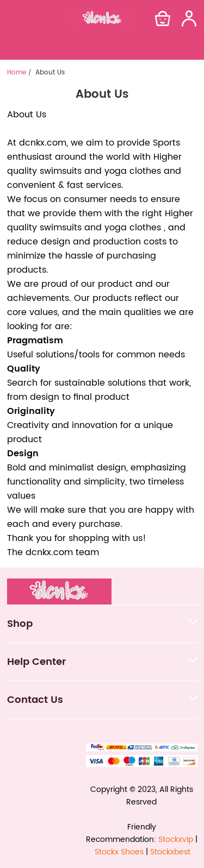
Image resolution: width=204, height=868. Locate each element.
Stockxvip (176, 839)
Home (17, 73)
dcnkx (32, 143)
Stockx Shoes (119, 852)
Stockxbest (170, 852)
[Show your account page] (189, 18)
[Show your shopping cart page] (163, 18)
